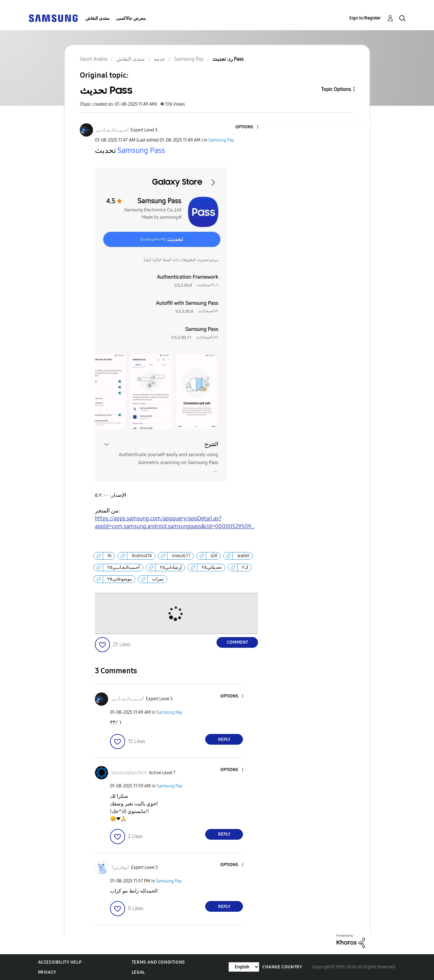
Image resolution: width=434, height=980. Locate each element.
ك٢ (245, 567)
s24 (214, 556)
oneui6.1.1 (181, 556)
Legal (138, 972)
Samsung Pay (221, 140)
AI (110, 556)
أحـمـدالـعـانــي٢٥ (124, 567)
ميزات (158, 579)
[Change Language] (244, 967)
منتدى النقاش (98, 18)
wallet (243, 556)
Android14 (142, 556)
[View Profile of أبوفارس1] (120, 868)
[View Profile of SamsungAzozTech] (129, 773)
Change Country (282, 967)
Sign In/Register (365, 18)
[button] (247, 127)
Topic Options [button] (336, 89)
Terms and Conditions (158, 962)
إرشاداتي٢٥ (171, 567)
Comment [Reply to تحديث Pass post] (237, 642)
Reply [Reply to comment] (224, 739)
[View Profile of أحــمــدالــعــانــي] (112, 130)
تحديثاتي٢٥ (212, 567)
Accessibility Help (60, 962)
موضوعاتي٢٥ (120, 579)
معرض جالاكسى (131, 18)
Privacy (47, 972)
